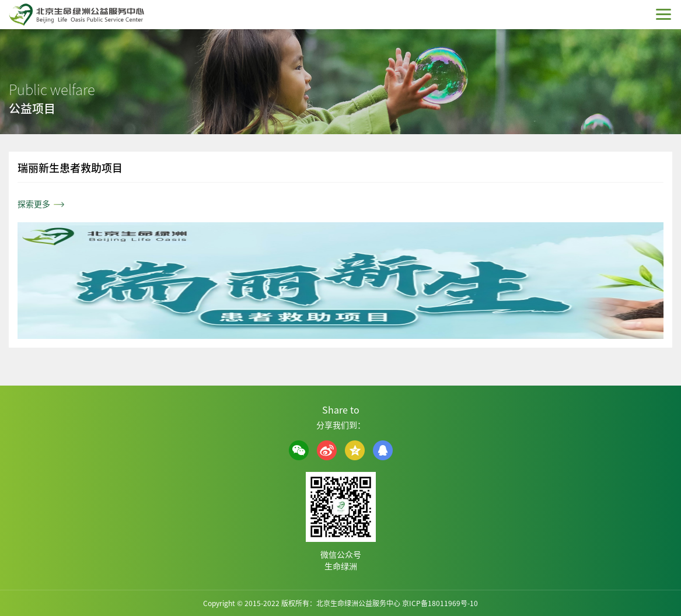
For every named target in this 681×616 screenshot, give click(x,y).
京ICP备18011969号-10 (440, 603)
